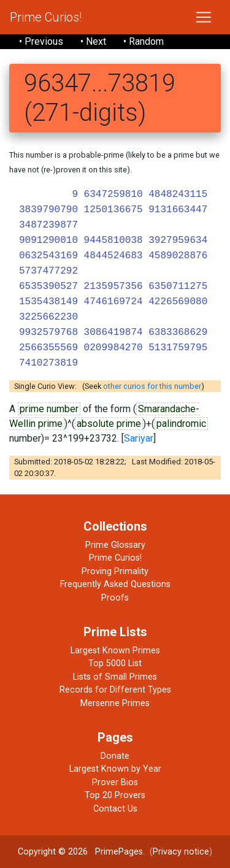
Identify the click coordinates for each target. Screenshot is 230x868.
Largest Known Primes (115, 651)
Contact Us (115, 809)
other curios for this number (152, 386)
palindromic (181, 424)
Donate (115, 756)
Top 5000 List (115, 663)
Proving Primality (115, 571)
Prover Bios (115, 782)
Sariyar (139, 438)
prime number (49, 409)
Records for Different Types (115, 690)
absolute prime (109, 424)
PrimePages (119, 852)
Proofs (115, 598)
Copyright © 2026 (53, 852)
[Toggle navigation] (204, 17)
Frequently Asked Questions (115, 584)
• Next (93, 41)
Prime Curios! (46, 17)
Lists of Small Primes (115, 677)
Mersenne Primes (115, 703)
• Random (144, 41)
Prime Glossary (115, 545)
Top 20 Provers (115, 795)
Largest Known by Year (115, 769)
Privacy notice (181, 852)
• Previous (41, 41)
